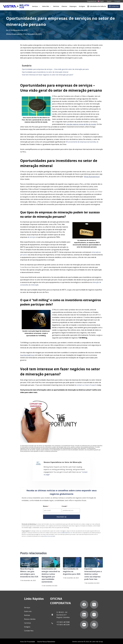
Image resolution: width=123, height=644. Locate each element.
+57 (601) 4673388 (60, 616)
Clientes (64, 6)
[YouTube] (100, 617)
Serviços (36, 6)
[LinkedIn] (110, 607)
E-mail (65, 505)
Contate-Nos (114, 6)
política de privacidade (49, 535)
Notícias (56, 6)
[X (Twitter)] (100, 607)
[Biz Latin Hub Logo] (16, 6)
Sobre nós (17, 609)
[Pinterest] (110, 617)
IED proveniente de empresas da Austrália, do (82, 142)
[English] (101, 1)
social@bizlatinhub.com (66, 531)
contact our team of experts (87, 385)
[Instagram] (90, 617)
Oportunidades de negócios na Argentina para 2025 (72, 570)
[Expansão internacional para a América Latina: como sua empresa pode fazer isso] (94, 561)
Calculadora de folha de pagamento (101, 6)
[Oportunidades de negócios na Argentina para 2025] (72, 561)
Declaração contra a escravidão (46, 641)
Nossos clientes (19, 617)
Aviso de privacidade (9, 641)
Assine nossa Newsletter (26, 641)
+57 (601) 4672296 (60, 618)
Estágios (82, 6)
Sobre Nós (47, 6)
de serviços (32, 237)
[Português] (116, 1)
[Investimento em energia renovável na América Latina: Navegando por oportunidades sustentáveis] (51, 561)
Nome (46, 505)
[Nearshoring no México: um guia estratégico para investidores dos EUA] (29, 561)
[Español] (108, 1)
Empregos (73, 6)
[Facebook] (90, 607)
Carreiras (17, 621)
